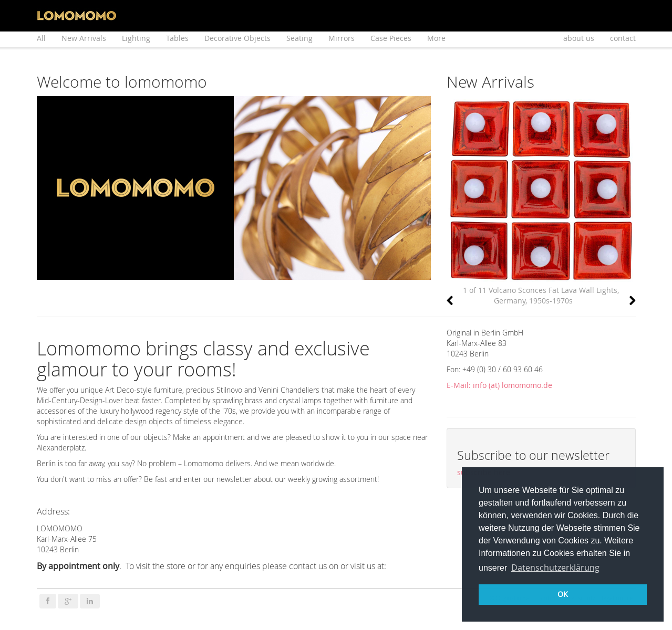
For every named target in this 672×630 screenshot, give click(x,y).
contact (623, 38)
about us (579, 38)
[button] (450, 301)
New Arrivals (84, 38)
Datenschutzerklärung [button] (555, 568)
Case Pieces (391, 38)
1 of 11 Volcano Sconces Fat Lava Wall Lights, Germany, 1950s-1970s (541, 295)
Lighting (136, 38)
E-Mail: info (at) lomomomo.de (499, 385)
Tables (177, 38)
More (436, 38)
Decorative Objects (237, 38)
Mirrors (342, 38)
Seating (299, 38)
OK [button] (563, 594)
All (41, 38)
